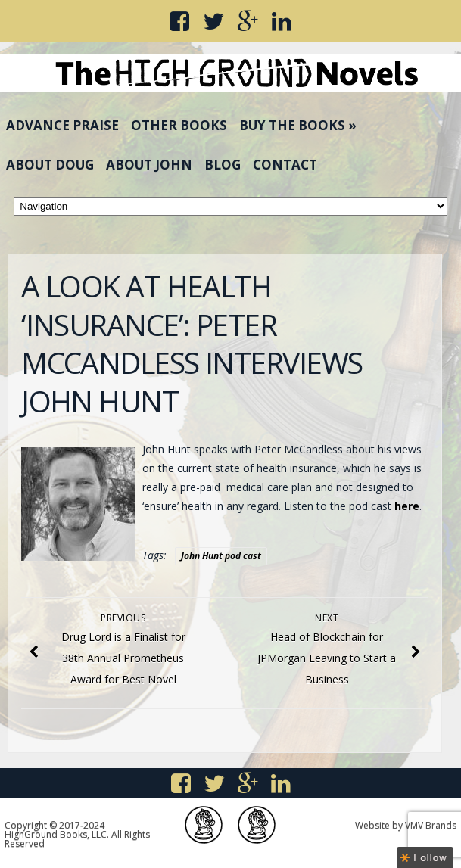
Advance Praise (62, 125)
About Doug (50, 165)
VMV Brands (431, 825)
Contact (285, 165)
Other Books (179, 125)
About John (149, 165)
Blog (223, 165)
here (407, 506)
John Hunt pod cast (221, 556)
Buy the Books (298, 125)
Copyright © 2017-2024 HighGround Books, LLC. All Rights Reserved (77, 834)
